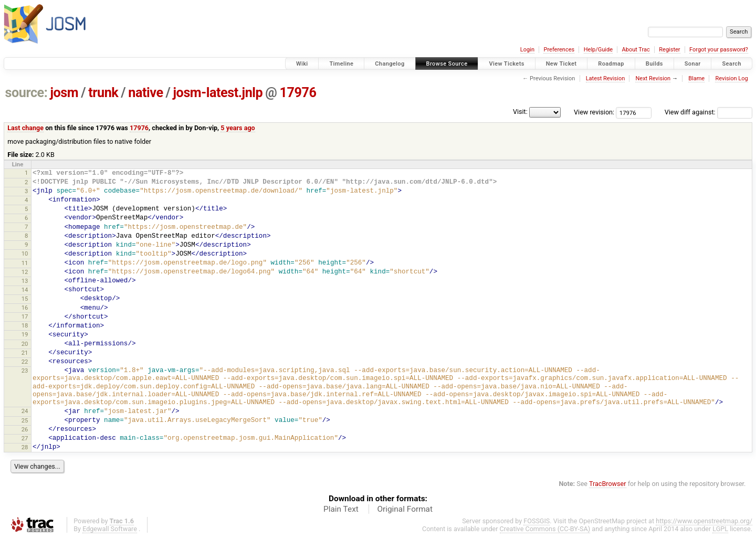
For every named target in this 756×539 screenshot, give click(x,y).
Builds (654, 64)
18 (25, 325)
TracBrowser (608, 484)
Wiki (302, 64)
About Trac (636, 50)
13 (25, 281)
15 (25, 299)
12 (25, 272)
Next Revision (653, 78)
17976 (298, 93)
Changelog (390, 64)
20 (25, 344)
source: (27, 93)
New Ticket (561, 64)
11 (25, 263)
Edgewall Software (110, 529)
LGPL (720, 529)
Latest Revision (606, 78)
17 (25, 316)
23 (25, 371)
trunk (103, 93)
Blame (696, 78)
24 (25, 411)
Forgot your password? (719, 50)
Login (527, 50)
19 (25, 334)
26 (25, 429)
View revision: (594, 112)
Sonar (693, 64)
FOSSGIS (537, 521)
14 (25, 290)
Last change (25, 128)
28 (25, 447)
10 (25, 253)
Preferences (559, 50)
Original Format (405, 509)
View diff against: (708, 112)
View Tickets (506, 64)
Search (732, 64)
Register (669, 50)
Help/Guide (598, 50)
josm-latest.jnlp (218, 93)
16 (25, 308)
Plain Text (341, 509)
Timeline (341, 64)
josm (64, 93)
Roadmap (611, 64)
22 (25, 362)
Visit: (520, 112)
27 (25, 438)
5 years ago (238, 128)
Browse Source (447, 64)
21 (25, 353)
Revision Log (731, 78)
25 (25, 420)
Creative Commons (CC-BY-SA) (545, 529)
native (145, 93)
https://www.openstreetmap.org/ (704, 521)
